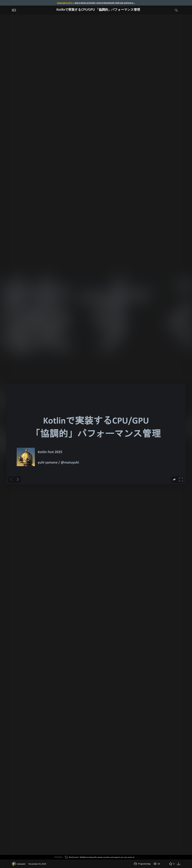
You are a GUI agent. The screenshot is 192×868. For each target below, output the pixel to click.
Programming (142, 864)
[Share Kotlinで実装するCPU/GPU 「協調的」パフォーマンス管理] (164, 864)
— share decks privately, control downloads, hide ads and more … (96, 3)
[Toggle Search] (176, 10)
